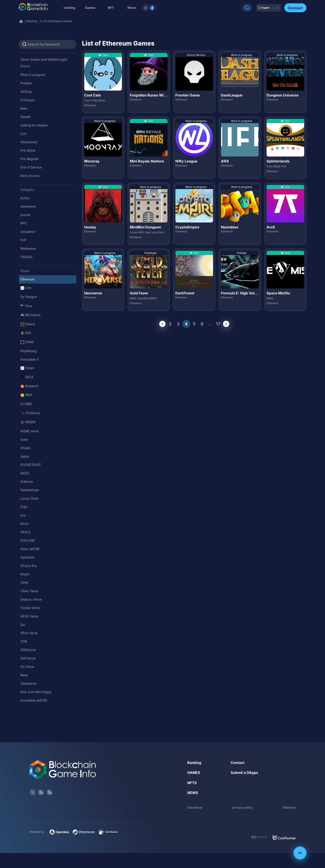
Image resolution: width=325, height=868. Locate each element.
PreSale (26, 83)
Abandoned (29, 142)
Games (90, 8)
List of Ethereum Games (57, 21)
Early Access (30, 176)
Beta (24, 108)
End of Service (31, 167)
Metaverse (28, 248)
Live (24, 134)
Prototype (28, 100)
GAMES (194, 773)
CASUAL (27, 257)
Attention (289, 807)
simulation (28, 232)
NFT (111, 8)
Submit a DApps (244, 773)
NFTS (192, 783)
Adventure (28, 206)
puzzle (25, 215)
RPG (24, 223)
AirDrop (26, 92)
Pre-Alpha (28, 150)
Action (25, 198)
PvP (23, 240)
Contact (238, 763)
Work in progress (33, 75)
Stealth (26, 117)
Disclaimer (195, 807)
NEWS (193, 793)
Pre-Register (30, 159)
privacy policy (242, 807)
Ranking (32, 21)
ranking (69, 8)
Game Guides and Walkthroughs (44, 59)
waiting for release (34, 125)
